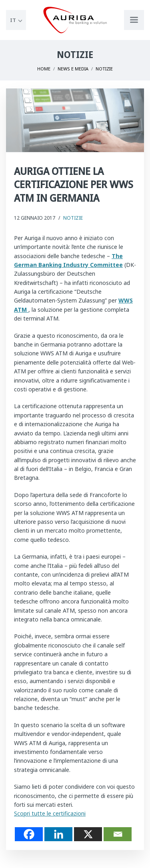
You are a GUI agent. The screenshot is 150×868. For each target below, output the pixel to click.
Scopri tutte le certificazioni (50, 813)
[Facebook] (29, 834)
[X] (88, 834)
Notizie (73, 218)
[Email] (118, 834)
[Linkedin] (58, 834)
